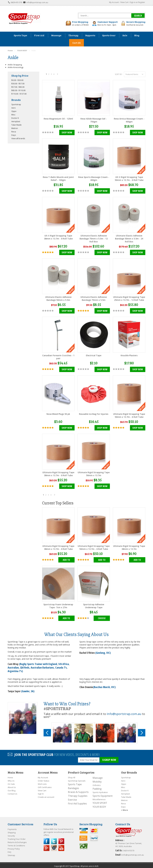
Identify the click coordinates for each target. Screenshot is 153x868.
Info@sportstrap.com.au (124, 712)
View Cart (125, 2)
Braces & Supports (78, 790)
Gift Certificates (45, 785)
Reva (14, 132)
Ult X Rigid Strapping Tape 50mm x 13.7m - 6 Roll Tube (129, 178)
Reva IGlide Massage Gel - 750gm (94, 120)
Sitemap (11, 853)
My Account (114, 2)
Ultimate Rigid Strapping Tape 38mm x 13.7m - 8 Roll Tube (58, 473)
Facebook (47, 839)
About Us (12, 785)
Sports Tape (75, 782)
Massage (98, 776)
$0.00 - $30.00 (17, 80)
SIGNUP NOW (109, 758)
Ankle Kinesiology (16, 67)
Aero (14, 108)
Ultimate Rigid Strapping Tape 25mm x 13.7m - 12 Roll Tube (129, 298)
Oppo (14, 111)
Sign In (41, 792)
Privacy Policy (14, 847)
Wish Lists (42, 782)
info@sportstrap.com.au (37, 2)
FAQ (9, 850)
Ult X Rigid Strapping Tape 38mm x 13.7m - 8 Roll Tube (58, 237)
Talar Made (16, 125)
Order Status (44, 779)
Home (10, 775)
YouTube (61, 846)
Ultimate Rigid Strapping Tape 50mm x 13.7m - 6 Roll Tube (129, 415)
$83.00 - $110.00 (18, 90)
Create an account (46, 795)
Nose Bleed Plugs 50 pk (58, 413)
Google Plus (47, 846)
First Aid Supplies (77, 801)
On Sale (11, 782)
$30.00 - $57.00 (18, 84)
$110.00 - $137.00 (19, 94)
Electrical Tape (94, 355)
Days (14, 135)
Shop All (72, 775)
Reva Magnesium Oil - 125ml (58, 119)
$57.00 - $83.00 (18, 87)
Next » (58, 75)
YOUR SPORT (100, 801)
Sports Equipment (103, 794)
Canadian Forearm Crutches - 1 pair (58, 356)
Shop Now (67, 133)
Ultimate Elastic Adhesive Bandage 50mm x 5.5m (58, 298)
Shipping (12, 830)
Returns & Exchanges (17, 840)
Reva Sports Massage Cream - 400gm (94, 178)
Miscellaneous (99, 797)
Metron (15, 128)
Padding (97, 787)
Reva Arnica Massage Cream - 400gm (129, 120)
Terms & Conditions (16, 843)
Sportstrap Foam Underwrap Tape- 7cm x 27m (58, 605)
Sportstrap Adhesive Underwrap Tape (94, 605)
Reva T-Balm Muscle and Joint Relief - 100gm (58, 178)
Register (142, 2)
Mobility (97, 779)
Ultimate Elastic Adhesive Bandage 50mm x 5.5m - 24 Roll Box (129, 238)
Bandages (73, 786)
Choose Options (102, 618)
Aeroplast (16, 121)
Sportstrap (16, 104)
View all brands (18, 138)
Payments (12, 827)
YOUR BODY (99, 805)
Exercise (72, 797)
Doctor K (15, 118)
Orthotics (97, 783)
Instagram (54, 846)
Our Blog (12, 788)
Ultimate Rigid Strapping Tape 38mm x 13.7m (129, 546)
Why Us (11, 779)
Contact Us (12, 792)
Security (11, 834)
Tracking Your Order (17, 837)
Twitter (54, 839)
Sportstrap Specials (77, 779)
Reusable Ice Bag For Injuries (94, 413)
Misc (13, 115)
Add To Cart (66, 559)
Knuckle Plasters (129, 355)
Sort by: (119, 74)
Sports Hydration (100, 790)
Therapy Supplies (78, 794)
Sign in (133, 2)
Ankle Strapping (15, 65)
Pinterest (61, 839)
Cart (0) (76, 43)
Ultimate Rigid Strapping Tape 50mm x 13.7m (94, 473)
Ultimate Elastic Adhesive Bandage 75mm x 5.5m (94, 298)
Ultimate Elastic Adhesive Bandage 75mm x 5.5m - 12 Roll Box (94, 238)
